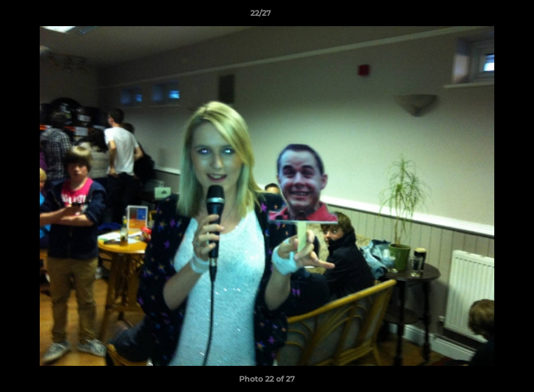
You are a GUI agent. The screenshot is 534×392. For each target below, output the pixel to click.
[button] (488, 16)
